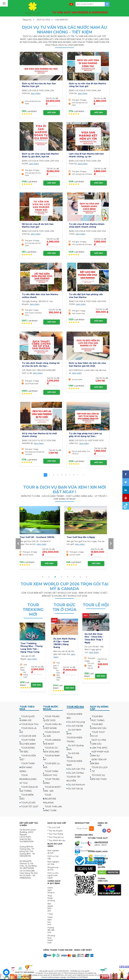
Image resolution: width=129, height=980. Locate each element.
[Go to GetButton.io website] (6, 977)
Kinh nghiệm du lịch (53, 852)
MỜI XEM (52, 112)
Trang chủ (27, 20)
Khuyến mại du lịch (53, 869)
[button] (43, 577)
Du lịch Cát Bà (76, 726)
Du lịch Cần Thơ (76, 769)
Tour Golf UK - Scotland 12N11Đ (86, 537)
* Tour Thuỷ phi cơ (55, 837)
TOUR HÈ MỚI (29, 736)
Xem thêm (36, 93)
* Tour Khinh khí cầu (56, 840)
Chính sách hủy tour (50, 921)
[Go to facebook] (6, 972)
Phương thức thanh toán (51, 939)
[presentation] (18, 544)
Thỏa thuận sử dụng (51, 898)
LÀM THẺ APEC (100, 748)
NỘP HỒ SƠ (100, 856)
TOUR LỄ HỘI (28, 803)
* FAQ (50, 914)
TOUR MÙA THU (30, 724)
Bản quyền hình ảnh (50, 907)
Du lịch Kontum (76, 785)
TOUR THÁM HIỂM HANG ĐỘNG (27, 767)
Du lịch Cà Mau (76, 773)
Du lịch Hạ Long (76, 722)
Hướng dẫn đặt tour (51, 930)
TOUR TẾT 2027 (30, 807)
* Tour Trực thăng (55, 834)
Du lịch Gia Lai (75, 789)
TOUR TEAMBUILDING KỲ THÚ (28, 779)
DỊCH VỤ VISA (43, 20)
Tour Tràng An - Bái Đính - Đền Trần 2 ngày (96, 637)
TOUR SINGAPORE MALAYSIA (50, 799)
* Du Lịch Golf (54, 827)
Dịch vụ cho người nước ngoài (53, 875)
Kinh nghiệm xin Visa (53, 863)
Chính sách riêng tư (51, 890)
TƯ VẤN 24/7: (80, 12)
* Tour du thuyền (55, 831)
